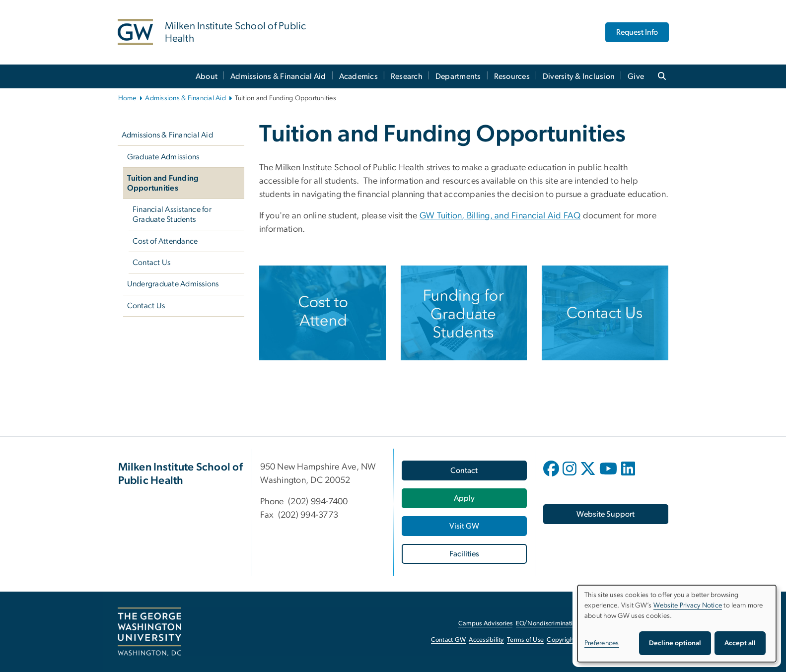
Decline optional (675, 643)
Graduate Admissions (163, 157)
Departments (458, 76)
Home (127, 98)
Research (407, 76)
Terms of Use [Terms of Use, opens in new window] (525, 640)
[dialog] (677, 624)
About (207, 76)
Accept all (740, 643)
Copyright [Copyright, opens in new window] (561, 640)
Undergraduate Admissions (173, 284)
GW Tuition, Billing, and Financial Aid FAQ (500, 216)
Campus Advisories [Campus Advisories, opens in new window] (485, 624)
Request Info (637, 32)
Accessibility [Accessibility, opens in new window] (486, 640)
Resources (512, 76)
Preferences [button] (602, 643)
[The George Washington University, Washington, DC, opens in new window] (149, 632)
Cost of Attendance (165, 241)
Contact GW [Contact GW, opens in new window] (449, 640)
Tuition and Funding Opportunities (163, 183)
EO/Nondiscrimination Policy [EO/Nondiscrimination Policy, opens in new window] (557, 624)
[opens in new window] (552, 476)
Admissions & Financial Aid (278, 76)
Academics (358, 76)
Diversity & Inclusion (579, 76)
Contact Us (152, 263)
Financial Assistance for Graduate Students (172, 214)
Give (636, 76)
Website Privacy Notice (688, 605)
